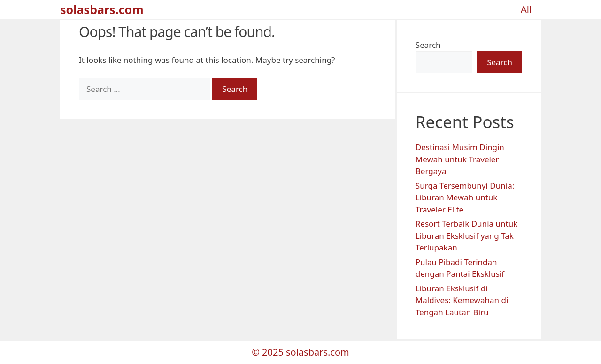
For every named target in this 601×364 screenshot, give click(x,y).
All (526, 9)
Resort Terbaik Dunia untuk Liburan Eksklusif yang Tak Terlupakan (466, 235)
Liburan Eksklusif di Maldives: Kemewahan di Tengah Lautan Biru (462, 300)
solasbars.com (102, 9)
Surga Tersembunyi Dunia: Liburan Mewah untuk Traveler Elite (465, 197)
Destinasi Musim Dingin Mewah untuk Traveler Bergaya (460, 159)
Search (428, 45)
